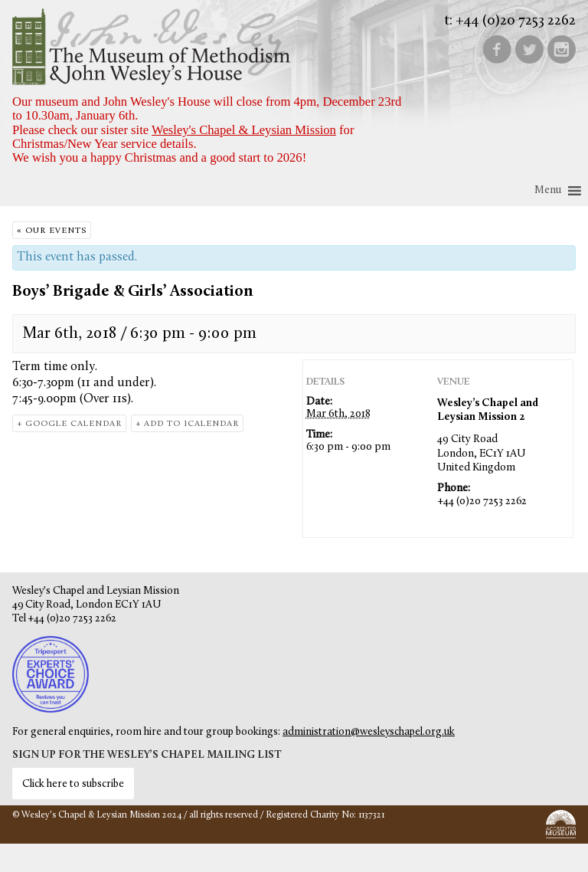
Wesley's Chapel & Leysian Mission (244, 130)
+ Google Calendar (69, 424)
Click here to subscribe (73, 784)
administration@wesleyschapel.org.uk (369, 732)
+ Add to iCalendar (187, 424)
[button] (548, 191)
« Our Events (52, 231)
